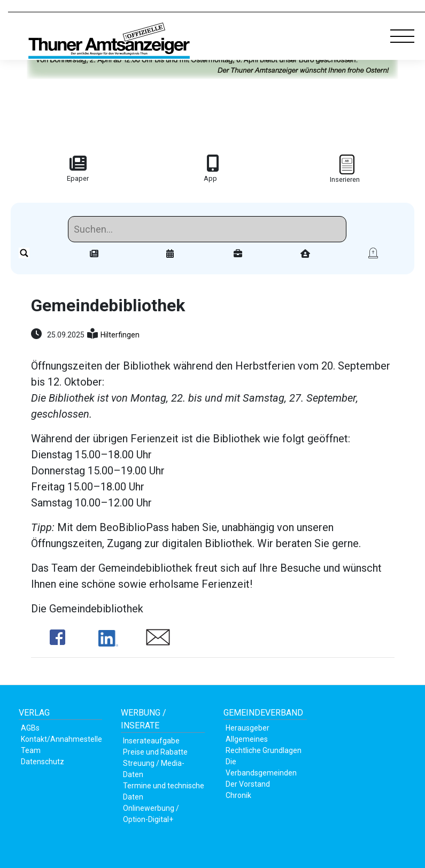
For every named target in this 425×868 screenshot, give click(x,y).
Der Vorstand (248, 784)
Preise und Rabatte (155, 752)
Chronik (238, 795)
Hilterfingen (120, 335)
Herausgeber (248, 728)
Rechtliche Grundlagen (264, 750)
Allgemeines (247, 739)
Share (57, 637)
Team (31, 750)
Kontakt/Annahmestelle (61, 739)
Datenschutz (42, 762)
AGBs (30, 728)
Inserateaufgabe (151, 741)
